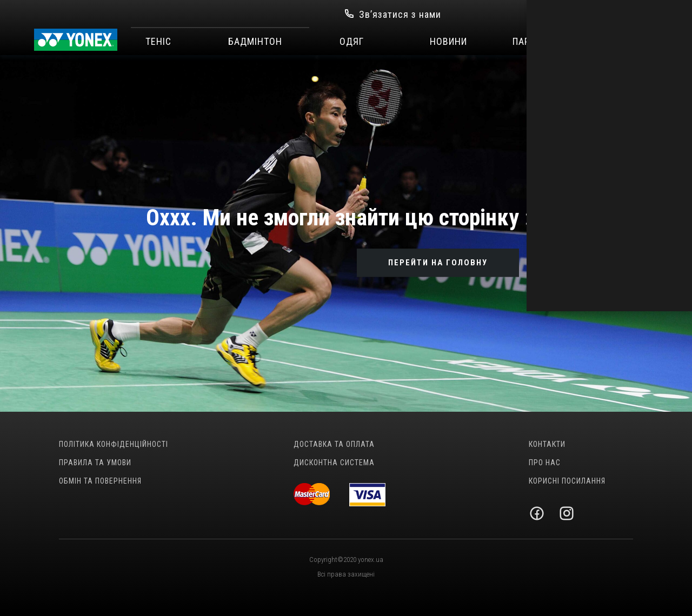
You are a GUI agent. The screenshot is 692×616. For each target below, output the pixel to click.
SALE (642, 42)
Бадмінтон (255, 42)
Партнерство (545, 42)
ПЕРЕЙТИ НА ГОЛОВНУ (438, 263)
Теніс (158, 42)
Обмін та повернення (100, 481)
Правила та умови (95, 463)
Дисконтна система (334, 463)
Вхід (542, 14)
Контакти (547, 444)
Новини (448, 42)
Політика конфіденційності (114, 444)
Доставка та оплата (334, 444)
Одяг (352, 42)
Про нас (545, 463)
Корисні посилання (567, 481)
